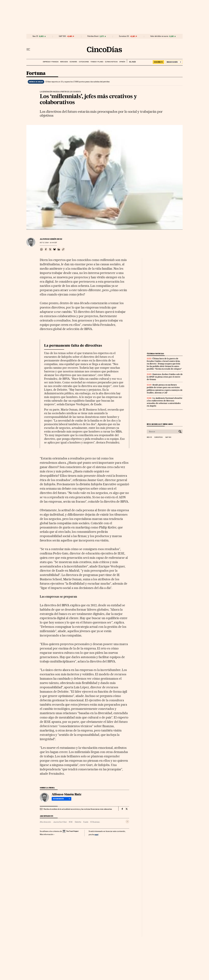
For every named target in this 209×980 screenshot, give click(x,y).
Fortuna (36, 73)
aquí (96, 834)
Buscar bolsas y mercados (160, 424)
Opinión (122, 62)
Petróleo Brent (93, 36)
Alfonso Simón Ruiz (51, 239)
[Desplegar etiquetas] (127, 822)
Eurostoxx (159, 437)
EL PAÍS (131, 61)
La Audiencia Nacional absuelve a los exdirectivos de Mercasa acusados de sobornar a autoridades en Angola (165, 402)
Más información (47, 834)
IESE (71, 822)
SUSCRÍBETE (158, 62)
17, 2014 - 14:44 (48, 243)
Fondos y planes (97, 62)
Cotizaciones (84, 62)
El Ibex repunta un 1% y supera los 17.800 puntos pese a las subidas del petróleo (78, 82)
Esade (86, 822)
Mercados (64, 62)
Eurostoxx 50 (124, 36)
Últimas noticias (111, 62)
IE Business (95, 822)
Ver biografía (61, 799)
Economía (73, 62)
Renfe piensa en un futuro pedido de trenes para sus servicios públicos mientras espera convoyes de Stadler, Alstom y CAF (165, 389)
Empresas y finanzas (51, 62)
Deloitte (78, 822)
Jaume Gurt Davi (60, 822)
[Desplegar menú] (28, 49)
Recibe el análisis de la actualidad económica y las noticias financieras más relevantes (78, 809)
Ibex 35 (35, 36)
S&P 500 (62, 36)
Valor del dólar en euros (159, 36)
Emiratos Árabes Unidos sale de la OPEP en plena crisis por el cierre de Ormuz (165, 377)
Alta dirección (45, 822)
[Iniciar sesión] (174, 62)
